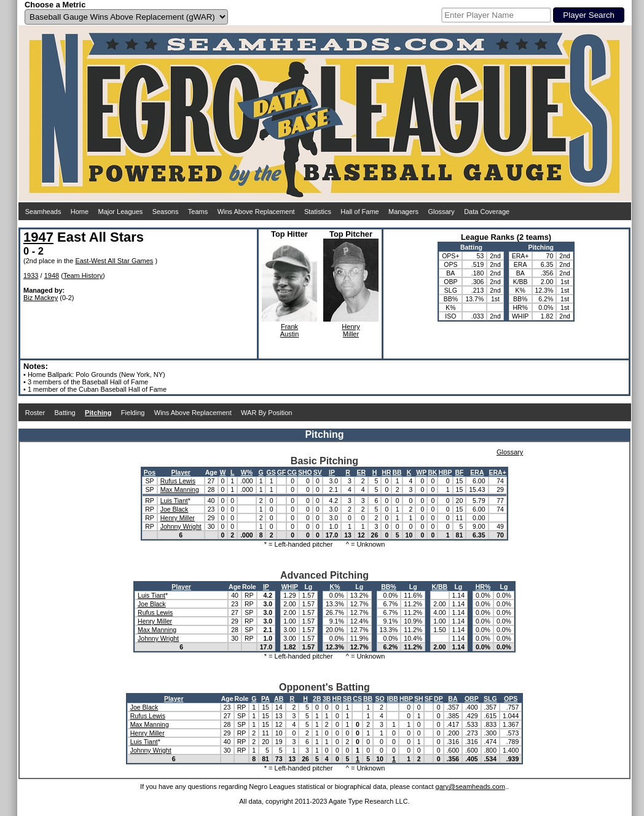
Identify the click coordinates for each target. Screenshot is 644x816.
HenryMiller (351, 330)
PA (265, 699)
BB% (389, 587)
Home (80, 212)
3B (327, 699)
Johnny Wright (181, 526)
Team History (83, 275)
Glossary (441, 212)
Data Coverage (487, 212)
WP (421, 472)
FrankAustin (290, 330)
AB (279, 699)
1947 (38, 237)
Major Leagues (121, 212)
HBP (445, 472)
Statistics (318, 212)
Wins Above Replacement (256, 212)
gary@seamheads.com (470, 786)
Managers (403, 212)
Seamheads (43, 212)
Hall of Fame (359, 212)
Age (211, 472)
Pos (150, 472)
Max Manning (180, 489)
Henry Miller (178, 518)
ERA (477, 472)
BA (453, 699)
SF (429, 699)
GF (282, 472)
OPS (511, 699)
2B (317, 699)
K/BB (440, 587)
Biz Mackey (41, 298)
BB (397, 472)
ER (361, 472)
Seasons (166, 212)
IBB (393, 699)
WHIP (290, 587)
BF (459, 472)
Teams (198, 212)
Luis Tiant (174, 501)
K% (335, 587)
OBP (472, 699)
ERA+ (498, 472)
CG (292, 472)
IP (332, 472)
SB (348, 699)
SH (419, 699)
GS (271, 472)
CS (357, 699)
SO (379, 699)
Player (181, 472)
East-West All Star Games (114, 261)
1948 (52, 275)
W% (247, 472)
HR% (483, 587)
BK (432, 472)
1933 (31, 275)
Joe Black (175, 509)
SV (318, 472)
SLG (490, 699)
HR (386, 472)
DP (438, 699)
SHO (305, 472)
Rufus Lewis (178, 481)
